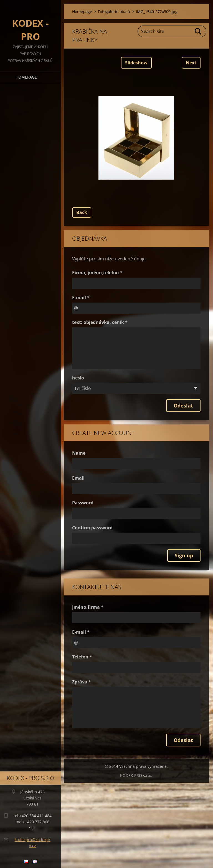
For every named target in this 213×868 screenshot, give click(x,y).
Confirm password (92, 528)
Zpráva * (82, 682)
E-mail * (81, 298)
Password (83, 503)
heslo (78, 378)
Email (78, 478)
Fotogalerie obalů (114, 12)
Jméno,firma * (88, 607)
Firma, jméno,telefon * (97, 273)
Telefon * (82, 657)
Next (191, 63)
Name (79, 453)
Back (82, 212)
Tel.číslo (83, 388)
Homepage (26, 77)
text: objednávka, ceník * (100, 322)
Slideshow (136, 63)
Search (198, 31)
